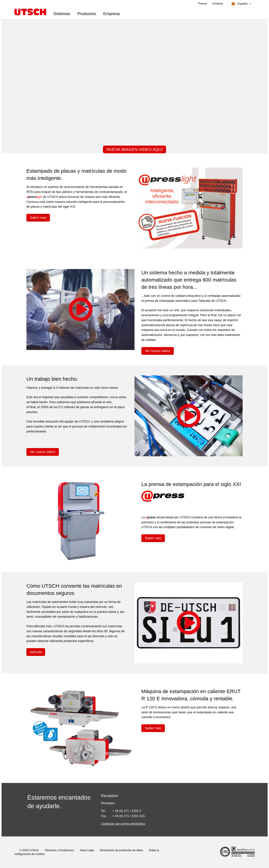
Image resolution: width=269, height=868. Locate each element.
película (36, 652)
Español (240, 4)
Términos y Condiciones (59, 850)
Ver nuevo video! (158, 351)
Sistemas (62, 14)
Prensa (203, 4)
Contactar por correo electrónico (123, 824)
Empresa (112, 14)
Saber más (38, 218)
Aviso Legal (87, 850)
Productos (87, 14)
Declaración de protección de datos (122, 850)
